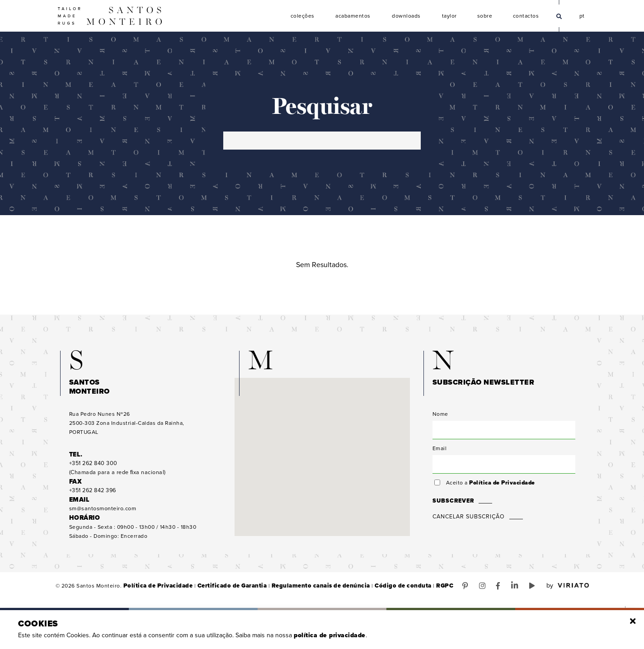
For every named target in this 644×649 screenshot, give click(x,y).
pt (582, 15)
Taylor (449, 16)
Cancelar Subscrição (468, 518)
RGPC (420, 588)
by (568, 588)
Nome (440, 416)
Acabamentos (353, 16)
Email (440, 450)
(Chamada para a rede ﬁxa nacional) (115, 470)
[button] (322, 450)
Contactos (526, 16)
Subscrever (452, 503)
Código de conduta (382, 588)
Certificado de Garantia (224, 588)
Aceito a (489, 484)
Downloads (406, 16)
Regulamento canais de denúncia (306, 588)
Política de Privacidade (501, 484)
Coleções (303, 16)
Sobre (485, 16)
